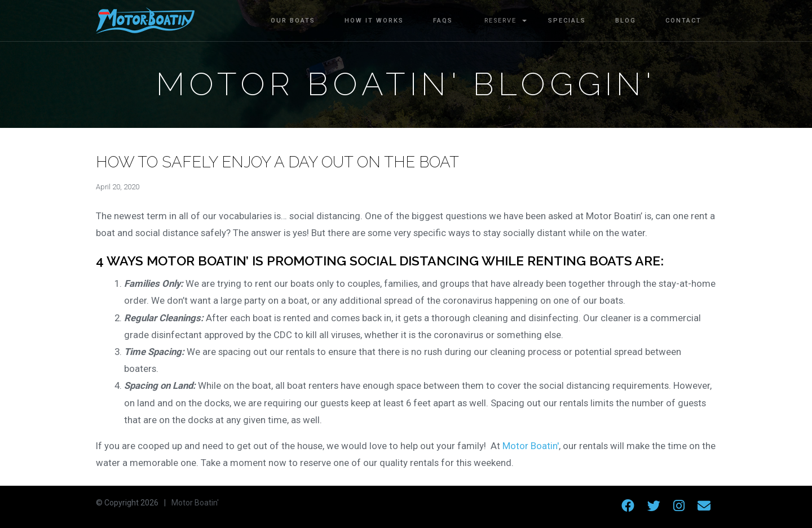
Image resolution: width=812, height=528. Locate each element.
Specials (567, 21)
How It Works (374, 21)
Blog (626, 21)
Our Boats (293, 21)
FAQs (443, 21)
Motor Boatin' (529, 446)
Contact (683, 21)
